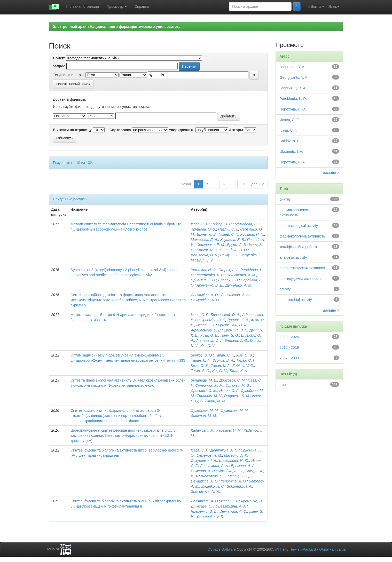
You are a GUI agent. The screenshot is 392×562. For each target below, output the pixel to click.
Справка (142, 6)
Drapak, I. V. (228, 270)
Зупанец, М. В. (238, 385)
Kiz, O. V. (208, 346)
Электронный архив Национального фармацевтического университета (117, 27)
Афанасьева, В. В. (206, 330)
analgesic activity (293, 257)
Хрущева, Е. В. (233, 240)
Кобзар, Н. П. (222, 224)
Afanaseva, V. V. (209, 341)
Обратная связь (332, 549)
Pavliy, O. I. (229, 255)
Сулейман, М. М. (209, 385)
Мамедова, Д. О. (249, 224)
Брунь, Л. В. (207, 234)
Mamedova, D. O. (234, 250)
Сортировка (120, 130)
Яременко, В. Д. (210, 285)
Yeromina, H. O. (204, 270)
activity (285, 289)
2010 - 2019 (289, 347)
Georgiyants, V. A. (294, 77)
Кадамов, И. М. (229, 430)
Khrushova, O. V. (205, 255)
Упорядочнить (182, 130)
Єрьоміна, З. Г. (213, 320)
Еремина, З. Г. (236, 330)
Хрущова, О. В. (203, 229)
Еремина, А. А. (243, 466)
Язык (334, 6)
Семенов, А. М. (209, 455)
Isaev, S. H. (239, 476)
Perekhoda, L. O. (293, 99)
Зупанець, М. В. (204, 380)
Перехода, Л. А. (293, 162)
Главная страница (83, 7)
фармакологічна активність (303, 236)
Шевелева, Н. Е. (214, 476)
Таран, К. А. (201, 360)
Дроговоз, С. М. (232, 380)
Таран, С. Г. (225, 355)
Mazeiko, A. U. (213, 486)
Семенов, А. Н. (203, 471)
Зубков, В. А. (223, 360)
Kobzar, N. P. (207, 250)
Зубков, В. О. (202, 355)
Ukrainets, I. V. (291, 152)
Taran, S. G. (201, 371)
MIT (278, 549)
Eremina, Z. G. (236, 341)
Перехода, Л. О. (293, 109)
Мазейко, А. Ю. (237, 455)
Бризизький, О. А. (225, 315)
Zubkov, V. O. (243, 366)
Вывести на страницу (72, 130)
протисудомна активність (301, 279)
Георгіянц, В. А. (293, 67)
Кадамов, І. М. (203, 430)
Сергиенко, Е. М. (211, 245)
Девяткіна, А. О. (205, 295)
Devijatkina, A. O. (205, 481)
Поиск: (59, 58)
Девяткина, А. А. (235, 295)
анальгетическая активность (304, 268)
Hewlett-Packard (303, 549)
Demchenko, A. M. (241, 275)
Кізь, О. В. (245, 355)
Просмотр (117, 6)
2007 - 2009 (289, 358)
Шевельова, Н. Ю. (234, 461)
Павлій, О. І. (228, 229)
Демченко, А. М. (239, 285)
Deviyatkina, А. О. (205, 300)
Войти (316, 7)
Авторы (236, 130)
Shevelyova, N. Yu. (206, 492)
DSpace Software (222, 549)
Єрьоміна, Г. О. (203, 280)
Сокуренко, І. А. (204, 461)
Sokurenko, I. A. (240, 486)
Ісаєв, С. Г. (200, 224)
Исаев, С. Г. (229, 234)
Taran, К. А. (239, 371)
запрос (59, 66)
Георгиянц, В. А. (293, 88)
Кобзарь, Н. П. (252, 234)
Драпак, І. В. (228, 280)
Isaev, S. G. (230, 335)
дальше (258, 184)
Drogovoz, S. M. (237, 396)
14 (243, 184)
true (283, 385)
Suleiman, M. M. (213, 401)
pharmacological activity (299, 226)
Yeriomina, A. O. (234, 481)
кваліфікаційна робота (298, 247)
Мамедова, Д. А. (205, 240)
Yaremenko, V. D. (210, 275)
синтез (285, 199)
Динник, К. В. (238, 320)
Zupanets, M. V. (209, 396)
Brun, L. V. (205, 260)
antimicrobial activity (296, 300)
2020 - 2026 (289, 337)
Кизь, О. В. (209, 335)
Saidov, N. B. (290, 141)
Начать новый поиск (73, 84)
